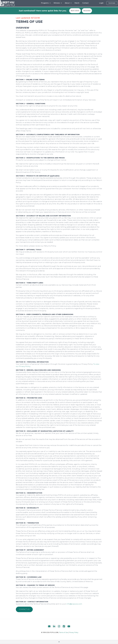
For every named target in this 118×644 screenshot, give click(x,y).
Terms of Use (64, 632)
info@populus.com (74, 604)
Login (101, 3)
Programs (46, 3)
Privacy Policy (74, 632)
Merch (77, 3)
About (68, 3)
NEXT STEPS (75, 11)
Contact (85, 3)
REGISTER (87, 11)
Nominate (112, 3)
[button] (24, 609)
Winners (58, 3)
